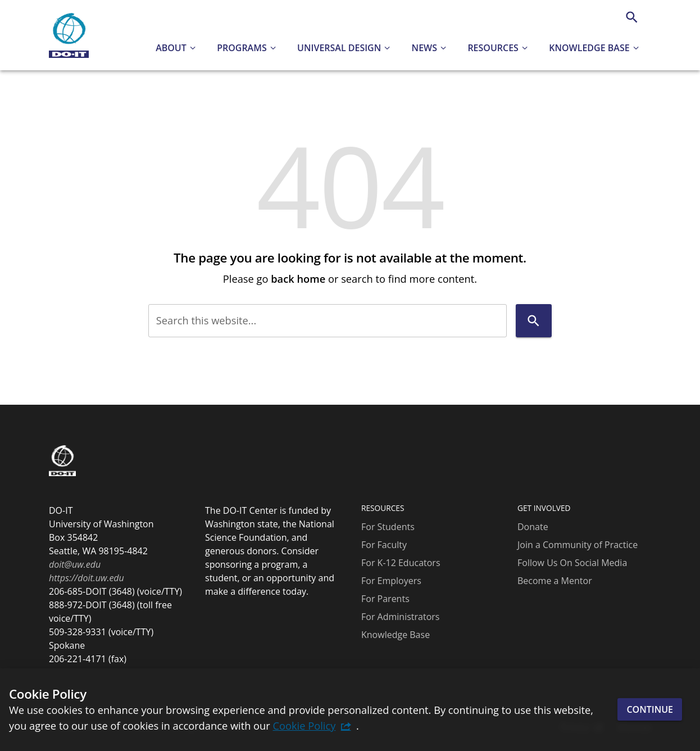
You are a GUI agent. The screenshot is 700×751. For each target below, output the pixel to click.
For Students (388, 527)
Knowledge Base (396, 635)
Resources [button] (493, 48)
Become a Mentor (555, 581)
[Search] (632, 17)
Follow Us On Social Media (572, 563)
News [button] (424, 48)
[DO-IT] (69, 35)
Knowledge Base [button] (589, 48)
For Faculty (384, 545)
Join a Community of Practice (578, 545)
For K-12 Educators (401, 563)
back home (298, 279)
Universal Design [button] (339, 48)
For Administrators (400, 617)
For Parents (385, 599)
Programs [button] (242, 48)
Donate (533, 527)
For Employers (391, 581)
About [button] (171, 48)
